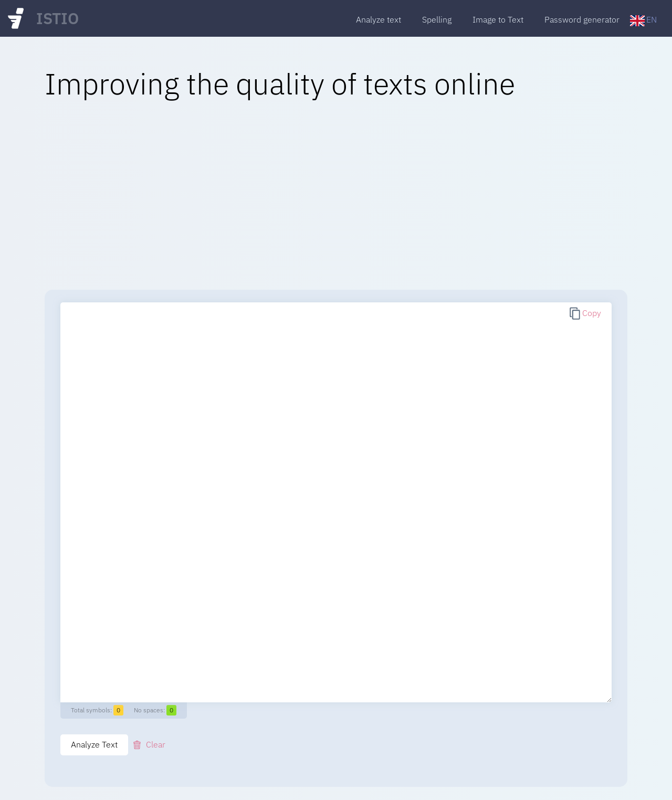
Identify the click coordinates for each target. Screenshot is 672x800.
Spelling (437, 20)
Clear (156, 744)
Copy (592, 313)
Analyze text (379, 20)
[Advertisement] (336, 195)
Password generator (582, 20)
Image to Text (498, 20)
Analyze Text (94, 744)
